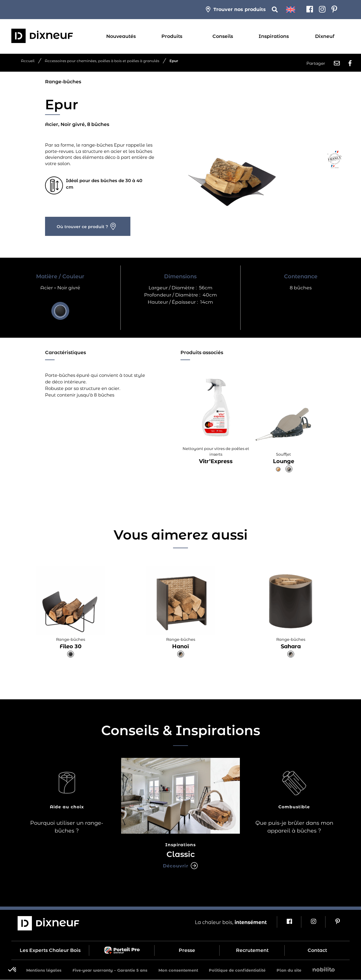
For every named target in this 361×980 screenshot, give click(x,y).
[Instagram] (322, 10)
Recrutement (252, 951)
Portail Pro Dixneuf (122, 951)
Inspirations (274, 36)
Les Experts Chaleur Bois (50, 951)
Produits (172, 36)
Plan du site (289, 970)
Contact (317, 951)
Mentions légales (44, 970)
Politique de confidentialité (237, 970)
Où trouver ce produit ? (82, 223)
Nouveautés (121, 36)
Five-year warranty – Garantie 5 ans (110, 970)
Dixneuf (325, 36)
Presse (187, 951)
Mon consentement (178, 970)
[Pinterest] (334, 10)
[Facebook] (310, 10)
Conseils (223, 36)
